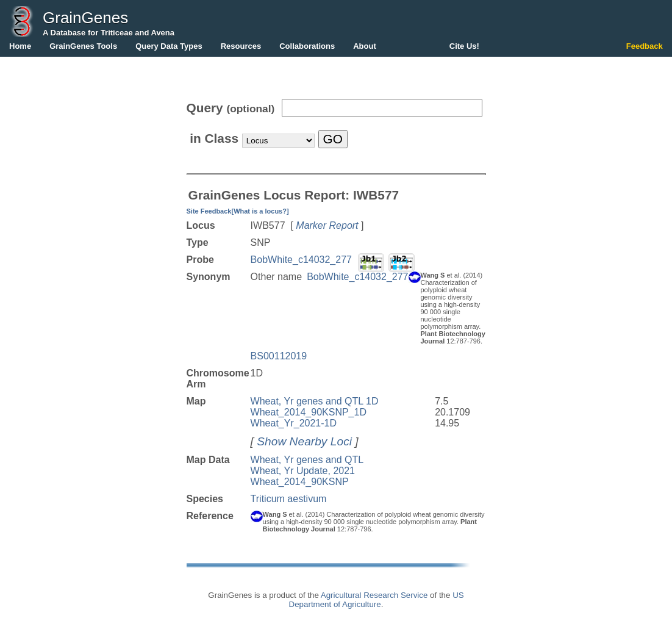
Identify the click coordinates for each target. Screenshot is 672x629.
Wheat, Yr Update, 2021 (303, 471)
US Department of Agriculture (377, 600)
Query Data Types (169, 46)
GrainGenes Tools (83, 46)
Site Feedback (209, 211)
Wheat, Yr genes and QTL (307, 460)
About (365, 46)
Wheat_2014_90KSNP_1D (309, 412)
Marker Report (327, 225)
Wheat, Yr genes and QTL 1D (315, 401)
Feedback (645, 46)
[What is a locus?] (260, 211)
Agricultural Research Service (374, 595)
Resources (241, 46)
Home (20, 46)
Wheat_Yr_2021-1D (294, 423)
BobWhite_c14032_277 (301, 260)
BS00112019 (279, 356)
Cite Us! (464, 46)
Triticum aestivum (289, 499)
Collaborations (307, 46)
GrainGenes (85, 18)
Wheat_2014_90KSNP (300, 482)
